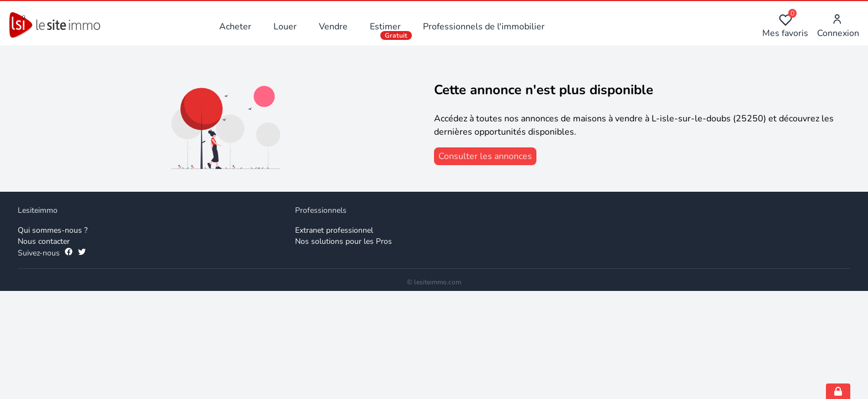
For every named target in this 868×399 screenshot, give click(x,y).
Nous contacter (44, 241)
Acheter (235, 27)
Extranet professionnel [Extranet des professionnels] (334, 230)
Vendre (333, 27)
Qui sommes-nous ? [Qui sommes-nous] (53, 230)
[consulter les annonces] (485, 156)
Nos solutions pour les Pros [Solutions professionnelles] (343, 241)
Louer (285, 27)
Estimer (385, 27)
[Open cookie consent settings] (838, 391)
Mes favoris (785, 26)
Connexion (838, 26)
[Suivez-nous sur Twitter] (82, 253)
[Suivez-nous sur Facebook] (69, 253)
